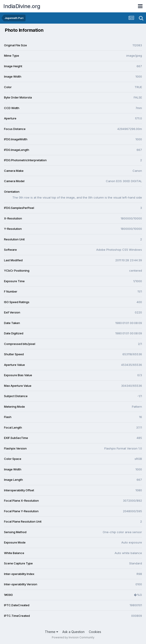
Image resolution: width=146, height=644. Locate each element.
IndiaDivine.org (22, 6)
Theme (51, 632)
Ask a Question (73, 632)
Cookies (95, 632)
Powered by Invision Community (73, 637)
